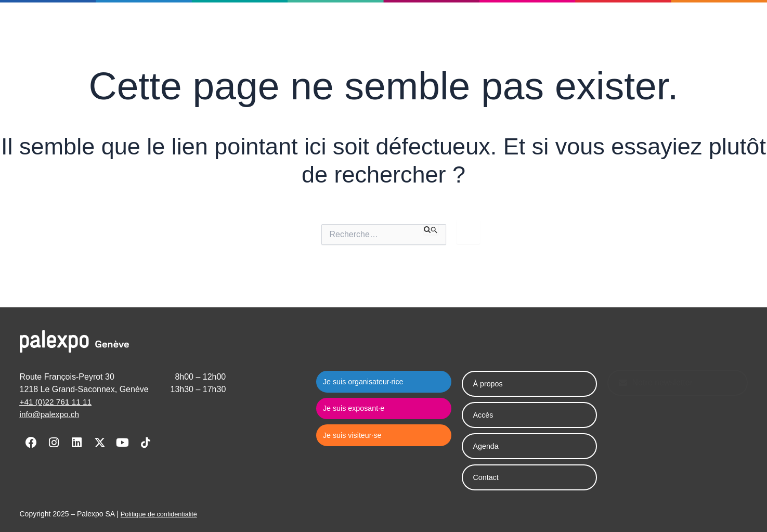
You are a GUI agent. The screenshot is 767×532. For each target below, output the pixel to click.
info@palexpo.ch (51, 414)
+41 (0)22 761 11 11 (57, 402)
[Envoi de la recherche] (431, 229)
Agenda (277, 30)
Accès (485, 415)
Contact (325, 30)
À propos (490, 384)
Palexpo (227, 30)
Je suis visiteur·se (619, 30)
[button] (698, 30)
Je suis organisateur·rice (418, 30)
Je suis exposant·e (525, 30)
